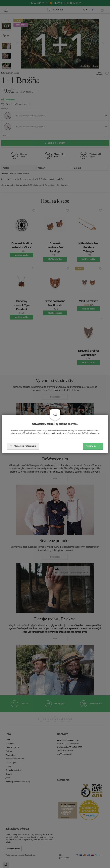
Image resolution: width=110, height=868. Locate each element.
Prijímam (93, 446)
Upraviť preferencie (23, 446)
